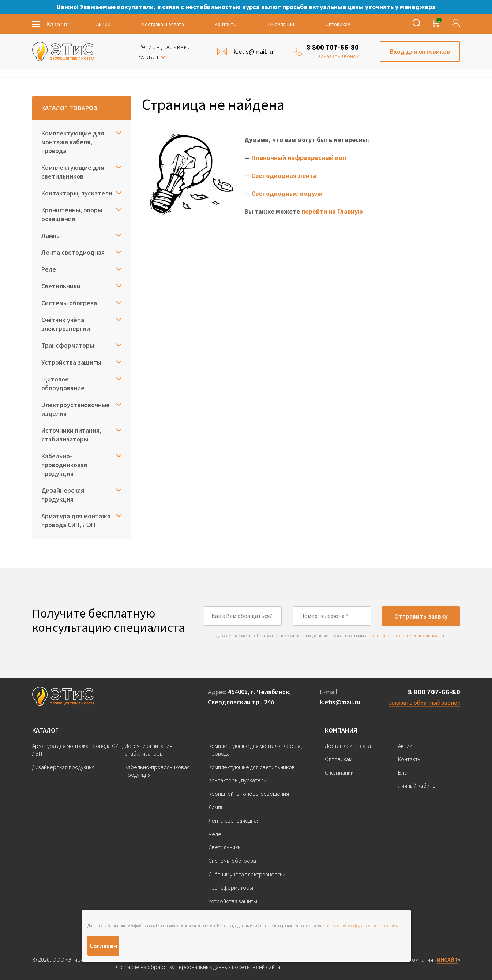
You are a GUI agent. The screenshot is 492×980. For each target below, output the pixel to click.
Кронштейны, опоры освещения (72, 214)
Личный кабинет (418, 786)
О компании (281, 24)
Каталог (45, 730)
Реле (49, 269)
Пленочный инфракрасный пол (299, 158)
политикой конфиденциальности (406, 636)
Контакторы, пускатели (77, 193)
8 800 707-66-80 (333, 47)
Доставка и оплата (163, 24)
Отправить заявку (421, 616)
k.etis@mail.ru (340, 702)
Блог (404, 772)
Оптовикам (338, 24)
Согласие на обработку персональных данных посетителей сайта (198, 967)
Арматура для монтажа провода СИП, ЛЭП (76, 520)
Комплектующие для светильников (73, 172)
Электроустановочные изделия (76, 409)
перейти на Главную (332, 211)
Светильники (61, 286)
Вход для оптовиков (420, 51)
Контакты (226, 24)
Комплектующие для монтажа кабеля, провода (73, 142)
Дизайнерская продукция (63, 495)
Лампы (51, 236)
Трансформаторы (68, 345)
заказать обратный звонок (425, 703)
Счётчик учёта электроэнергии (66, 324)
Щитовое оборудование (63, 383)
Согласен (103, 946)
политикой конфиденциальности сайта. (363, 926)
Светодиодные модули (287, 193)
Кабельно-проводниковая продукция (64, 465)
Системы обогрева (69, 303)
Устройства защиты (71, 362)
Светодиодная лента (284, 176)
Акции (103, 24)
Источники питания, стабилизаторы (71, 435)
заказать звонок (339, 56)
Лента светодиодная (73, 252)
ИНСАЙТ (447, 959)
